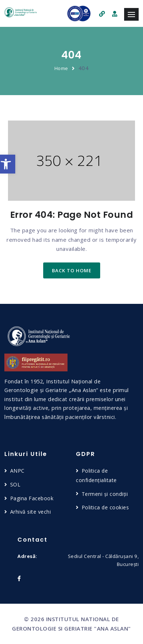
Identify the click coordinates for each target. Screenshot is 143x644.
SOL (15, 484)
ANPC (17, 471)
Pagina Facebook (32, 498)
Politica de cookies (105, 507)
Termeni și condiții (105, 494)
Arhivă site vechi (31, 512)
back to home (72, 270)
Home (61, 68)
